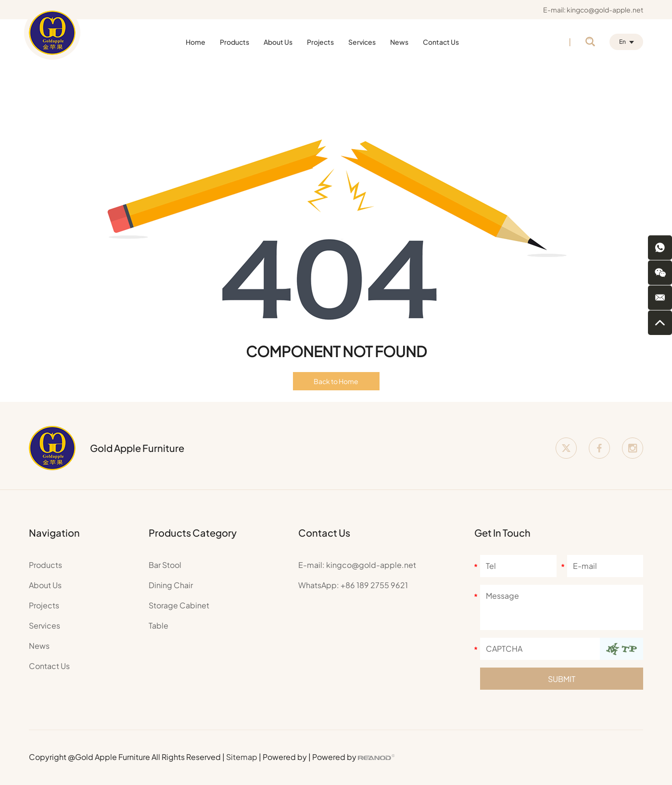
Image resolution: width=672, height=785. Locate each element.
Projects (320, 42)
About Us (278, 42)
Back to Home (336, 381)
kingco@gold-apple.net (605, 10)
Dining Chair (171, 585)
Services (362, 42)
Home (196, 42)
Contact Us (441, 42)
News (399, 42)
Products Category (193, 533)
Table (158, 625)
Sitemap (242, 757)
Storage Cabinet (179, 605)
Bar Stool (165, 565)
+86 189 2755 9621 (374, 585)
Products (235, 42)
